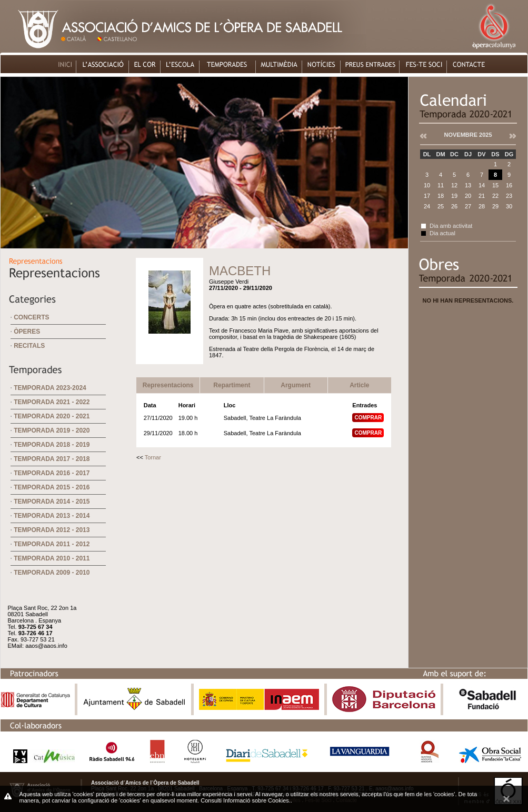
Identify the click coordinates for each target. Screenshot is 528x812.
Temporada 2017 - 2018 (52, 459)
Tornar (153, 457)
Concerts (31, 317)
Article (359, 385)
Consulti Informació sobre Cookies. (246, 800)
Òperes (27, 332)
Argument (296, 385)
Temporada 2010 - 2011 (52, 558)
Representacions (168, 385)
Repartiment (232, 385)
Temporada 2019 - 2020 (52, 430)
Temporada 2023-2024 (50, 388)
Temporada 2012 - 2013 (52, 530)
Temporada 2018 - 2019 (52, 445)
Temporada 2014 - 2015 (52, 502)
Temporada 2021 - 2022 (52, 402)
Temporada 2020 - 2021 (52, 416)
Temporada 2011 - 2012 (52, 544)
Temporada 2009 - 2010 (52, 573)
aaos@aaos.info (46, 646)
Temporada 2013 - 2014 (52, 516)
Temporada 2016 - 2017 (52, 473)
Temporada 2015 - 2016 (52, 487)
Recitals (29, 346)
